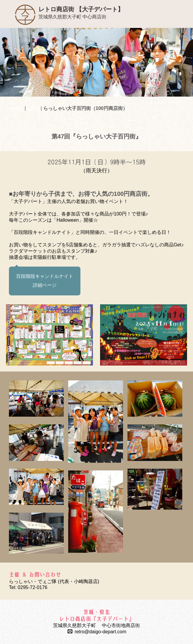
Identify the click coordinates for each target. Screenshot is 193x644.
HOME (16, 108)
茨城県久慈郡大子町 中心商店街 (72, 17)
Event (33, 108)
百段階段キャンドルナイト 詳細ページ (45, 281)
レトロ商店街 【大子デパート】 (81, 9)
